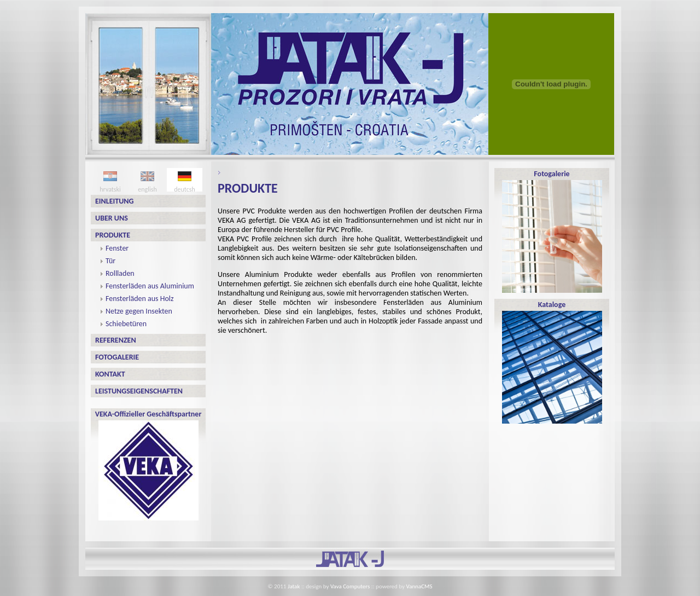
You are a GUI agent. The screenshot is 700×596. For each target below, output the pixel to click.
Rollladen (120, 273)
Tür (110, 261)
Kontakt (110, 374)
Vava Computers (350, 586)
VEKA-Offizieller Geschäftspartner (148, 465)
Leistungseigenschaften (139, 391)
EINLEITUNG (114, 201)
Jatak (294, 586)
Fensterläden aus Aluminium (150, 286)
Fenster (117, 248)
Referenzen (116, 340)
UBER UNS (112, 218)
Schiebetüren (126, 324)
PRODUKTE (113, 235)
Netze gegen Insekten (139, 311)
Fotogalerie (117, 357)
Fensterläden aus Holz (140, 299)
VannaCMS (419, 586)
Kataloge (552, 362)
